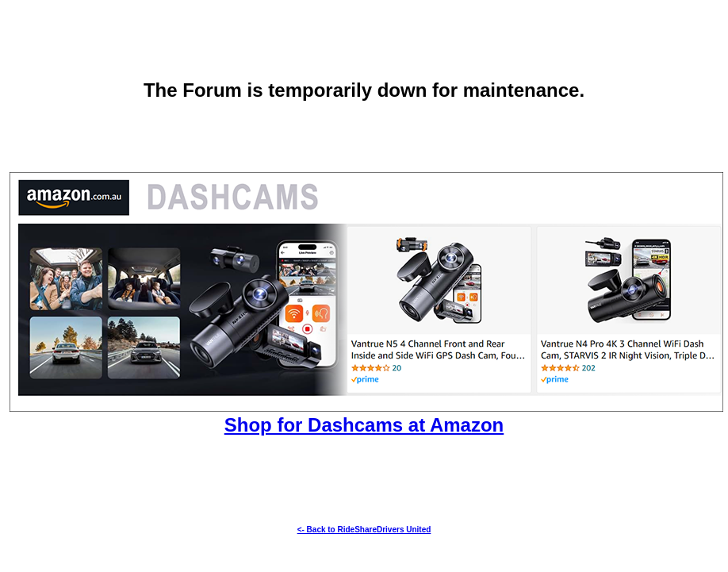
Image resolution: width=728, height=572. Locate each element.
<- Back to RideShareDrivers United (364, 530)
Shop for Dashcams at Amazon (364, 425)
